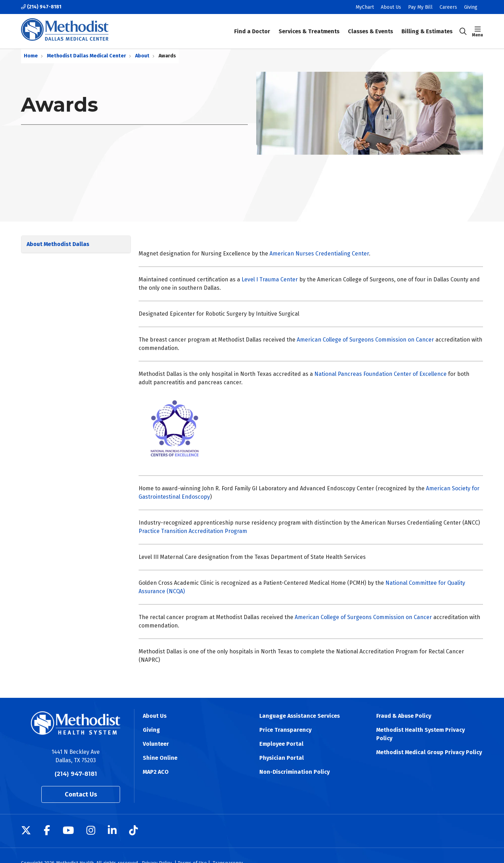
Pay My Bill (420, 7)
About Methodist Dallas (58, 244)
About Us (391, 7)
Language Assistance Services (300, 716)
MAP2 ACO (156, 772)
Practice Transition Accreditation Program (193, 531)
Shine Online (160, 758)
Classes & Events (370, 26)
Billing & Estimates (427, 26)
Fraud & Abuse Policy (404, 716)
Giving (471, 7)
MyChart (365, 7)
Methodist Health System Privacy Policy (421, 734)
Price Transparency (285, 730)
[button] (478, 31)
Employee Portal (281, 744)
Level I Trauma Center (270, 279)
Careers (448, 7)
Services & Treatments (309, 26)
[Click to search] (463, 31)
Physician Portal (282, 758)
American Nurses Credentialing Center (319, 254)
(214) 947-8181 (41, 7)
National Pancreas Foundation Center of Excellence (380, 374)
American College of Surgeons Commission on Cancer (365, 340)
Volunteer (156, 744)
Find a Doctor (252, 26)
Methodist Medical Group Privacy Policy (429, 752)
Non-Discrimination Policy (295, 772)
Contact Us (81, 794)
